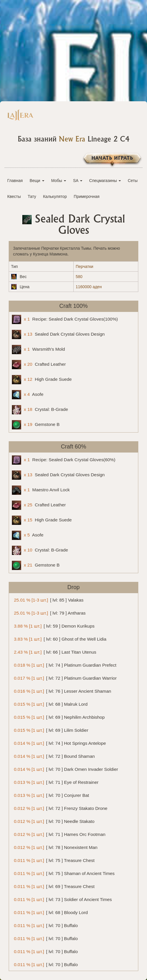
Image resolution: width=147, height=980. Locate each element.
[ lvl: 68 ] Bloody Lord (50, 912)
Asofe (28, 395)
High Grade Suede (42, 380)
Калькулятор (55, 196)
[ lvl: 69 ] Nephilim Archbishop (58, 717)
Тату (32, 196)
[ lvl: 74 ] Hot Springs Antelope (59, 743)
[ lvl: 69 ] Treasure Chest (53, 886)
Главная (15, 181)
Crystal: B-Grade (40, 410)
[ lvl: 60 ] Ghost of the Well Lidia (59, 639)
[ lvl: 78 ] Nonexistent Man (55, 847)
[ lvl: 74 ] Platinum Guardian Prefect (64, 665)
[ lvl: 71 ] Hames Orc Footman (59, 834)
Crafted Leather (39, 365)
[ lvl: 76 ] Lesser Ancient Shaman (61, 691)
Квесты (14, 196)
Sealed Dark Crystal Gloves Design (58, 334)
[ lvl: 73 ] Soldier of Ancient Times (62, 899)
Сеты (133, 181)
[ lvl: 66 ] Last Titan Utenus (54, 652)
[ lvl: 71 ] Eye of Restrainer (55, 782)
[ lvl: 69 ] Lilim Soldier (50, 730)
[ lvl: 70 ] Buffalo (45, 925)
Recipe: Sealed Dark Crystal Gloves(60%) (64, 460)
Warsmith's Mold (38, 350)
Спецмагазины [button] (105, 181)
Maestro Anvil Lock (41, 490)
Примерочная (87, 196)
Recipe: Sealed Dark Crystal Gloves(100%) (65, 319)
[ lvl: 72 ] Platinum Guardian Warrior (64, 678)
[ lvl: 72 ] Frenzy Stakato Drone (60, 808)
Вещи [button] (37, 181)
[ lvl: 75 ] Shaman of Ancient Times (63, 873)
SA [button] (78, 181)
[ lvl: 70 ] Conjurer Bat (50, 795)
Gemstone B (36, 425)
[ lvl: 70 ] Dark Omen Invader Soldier (65, 769)
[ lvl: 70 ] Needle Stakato (53, 821)
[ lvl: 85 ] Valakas (48, 600)
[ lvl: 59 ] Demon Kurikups (53, 626)
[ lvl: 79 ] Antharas (49, 613)
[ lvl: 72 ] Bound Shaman (53, 756)
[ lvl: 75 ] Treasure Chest (53, 860)
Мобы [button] (59, 181)
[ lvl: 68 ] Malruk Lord (50, 704)
